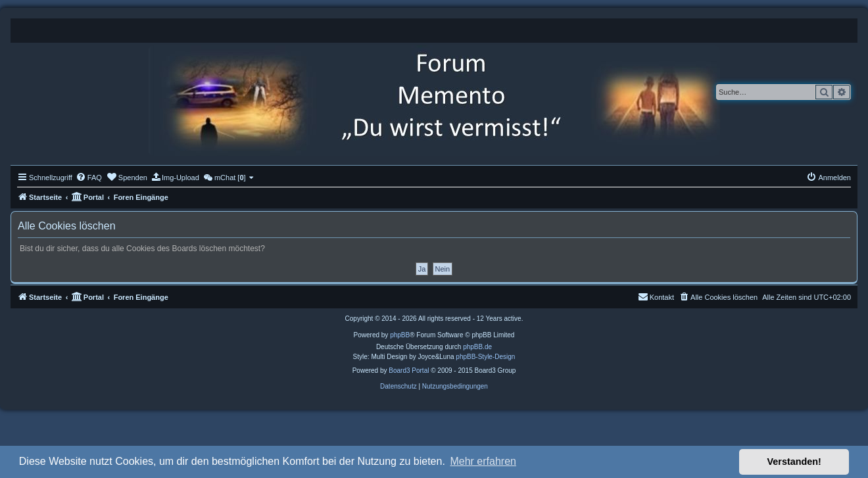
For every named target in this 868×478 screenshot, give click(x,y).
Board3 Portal (409, 370)
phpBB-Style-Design (485, 357)
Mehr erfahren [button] (483, 461)
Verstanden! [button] (794, 462)
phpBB (400, 335)
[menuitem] (89, 178)
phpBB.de (477, 347)
